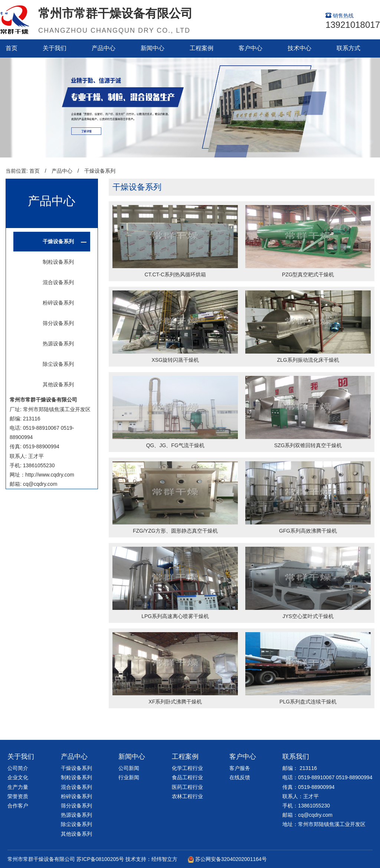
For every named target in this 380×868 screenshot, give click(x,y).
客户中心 (250, 48)
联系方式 (348, 48)
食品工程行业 (187, 777)
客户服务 (240, 768)
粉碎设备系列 (58, 303)
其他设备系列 (58, 384)
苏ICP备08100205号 (100, 859)
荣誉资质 (18, 796)
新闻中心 (153, 48)
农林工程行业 (187, 796)
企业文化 (18, 777)
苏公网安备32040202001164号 (231, 859)
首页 (12, 48)
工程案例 (202, 48)
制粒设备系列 (58, 262)
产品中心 (104, 48)
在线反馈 (240, 777)
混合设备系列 (58, 282)
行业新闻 (129, 777)
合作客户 (18, 806)
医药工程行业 (187, 787)
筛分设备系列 (58, 323)
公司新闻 (129, 768)
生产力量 (18, 787)
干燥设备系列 (100, 171)
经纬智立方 (164, 859)
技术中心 (299, 48)
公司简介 (18, 768)
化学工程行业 (187, 768)
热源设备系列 (58, 344)
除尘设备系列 (58, 364)
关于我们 (55, 48)
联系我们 (296, 757)
